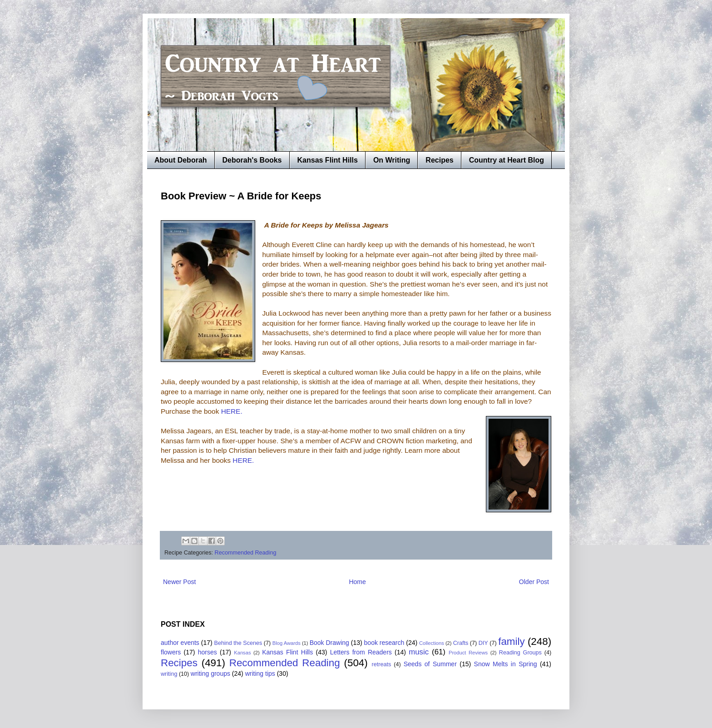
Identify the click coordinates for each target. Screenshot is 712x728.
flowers (171, 652)
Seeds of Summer (430, 664)
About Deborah (181, 160)
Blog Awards (287, 643)
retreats (382, 664)
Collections (432, 643)
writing (169, 674)
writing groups (210, 674)
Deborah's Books (252, 160)
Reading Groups (520, 653)
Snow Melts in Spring (506, 664)
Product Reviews (468, 653)
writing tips (260, 674)
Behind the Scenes (238, 643)
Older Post (534, 582)
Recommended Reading (246, 553)
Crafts (461, 643)
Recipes (439, 160)
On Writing (392, 160)
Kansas (242, 653)
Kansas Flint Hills (328, 160)
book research (384, 643)
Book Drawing (329, 643)
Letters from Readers (361, 652)
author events (180, 643)
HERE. (232, 411)
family (511, 641)
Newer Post (179, 582)
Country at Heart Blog (507, 160)
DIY (483, 643)
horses (208, 652)
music (419, 652)
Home (357, 582)
